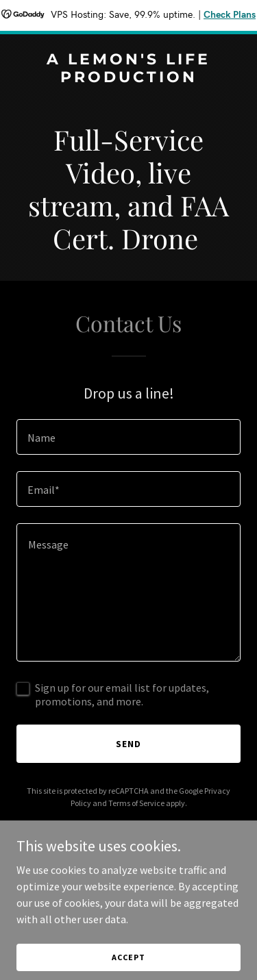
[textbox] (128, 437)
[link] (128, 78)
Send (128, 744)
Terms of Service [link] (136, 803)
